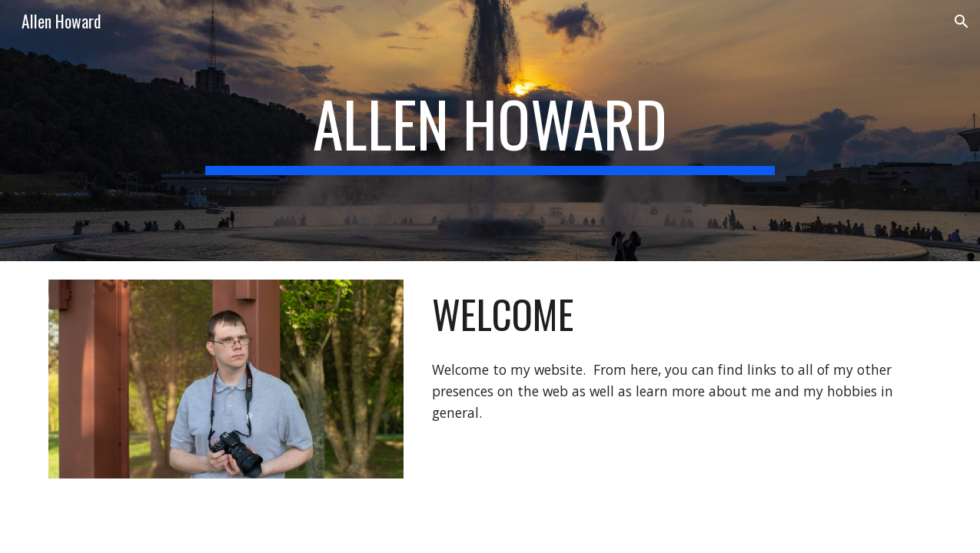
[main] (490, 131)
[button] (962, 22)
